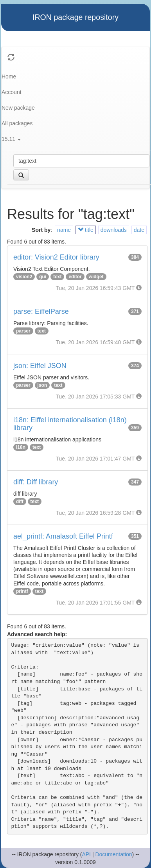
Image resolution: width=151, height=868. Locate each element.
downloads (114, 230)
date (139, 230)
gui (43, 277)
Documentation (113, 854)
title (86, 230)
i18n (21, 447)
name (64, 230)
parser (23, 331)
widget (96, 277)
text (57, 277)
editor (75, 277)
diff (20, 502)
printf (22, 591)
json (42, 385)
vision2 (24, 277)
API (86, 854)
